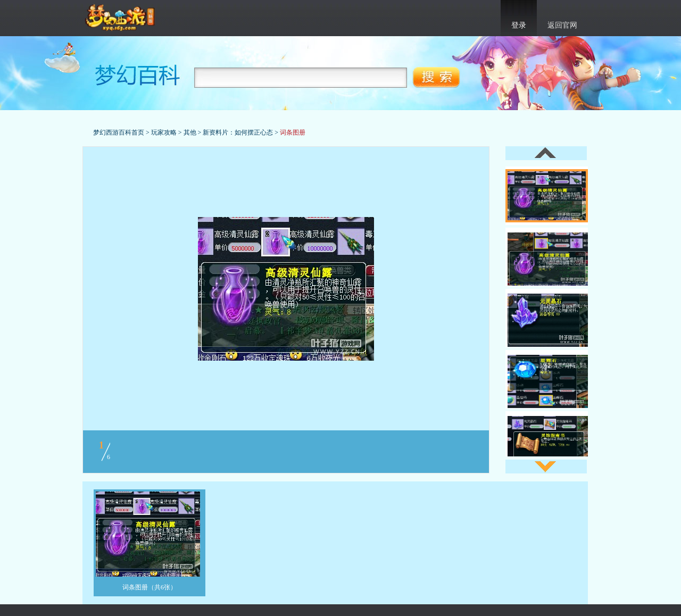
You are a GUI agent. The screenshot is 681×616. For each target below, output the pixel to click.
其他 (190, 132)
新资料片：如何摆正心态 (238, 132)
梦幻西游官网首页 (121, 18)
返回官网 (562, 25)
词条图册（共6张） (150, 587)
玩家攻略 (164, 132)
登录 (519, 25)
